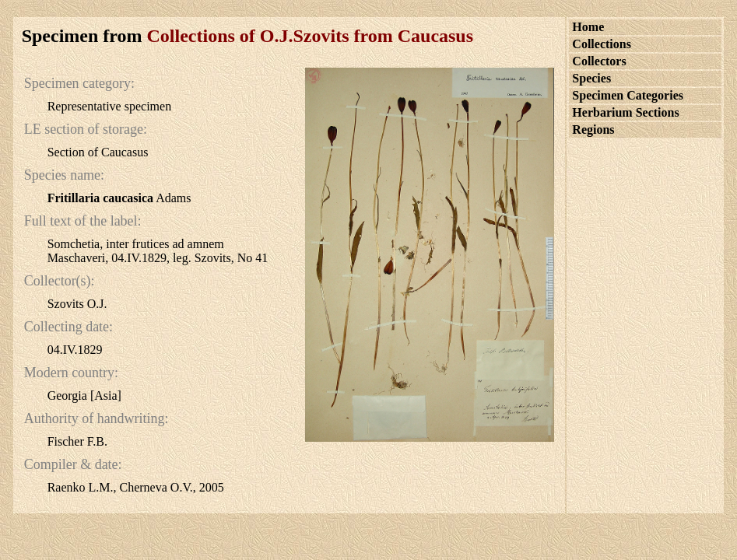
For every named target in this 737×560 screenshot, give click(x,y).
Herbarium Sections (625, 112)
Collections (602, 44)
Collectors (599, 61)
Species (591, 78)
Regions (593, 129)
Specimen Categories (628, 95)
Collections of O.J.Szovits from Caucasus (311, 36)
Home (588, 27)
